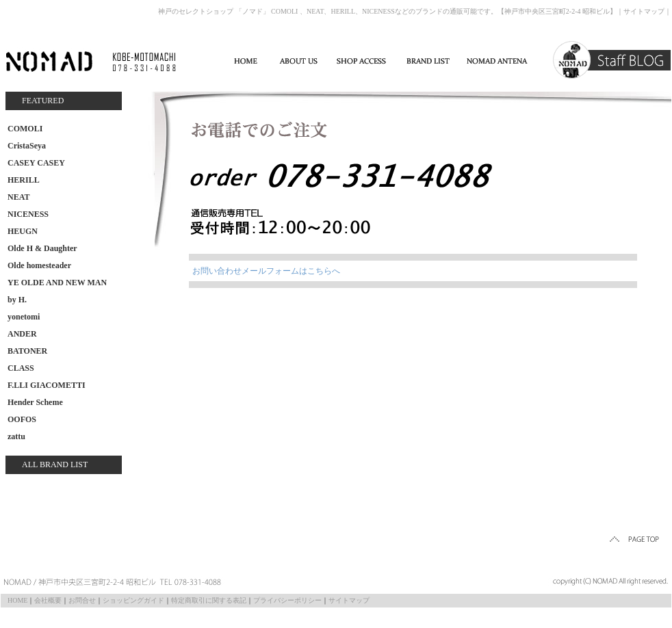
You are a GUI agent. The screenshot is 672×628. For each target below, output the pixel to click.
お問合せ (82, 600)
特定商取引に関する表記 (209, 600)
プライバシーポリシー (287, 600)
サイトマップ (644, 11)
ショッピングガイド (133, 600)
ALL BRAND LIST (55, 465)
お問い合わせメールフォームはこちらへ (266, 271)
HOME (17, 600)
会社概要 (48, 600)
